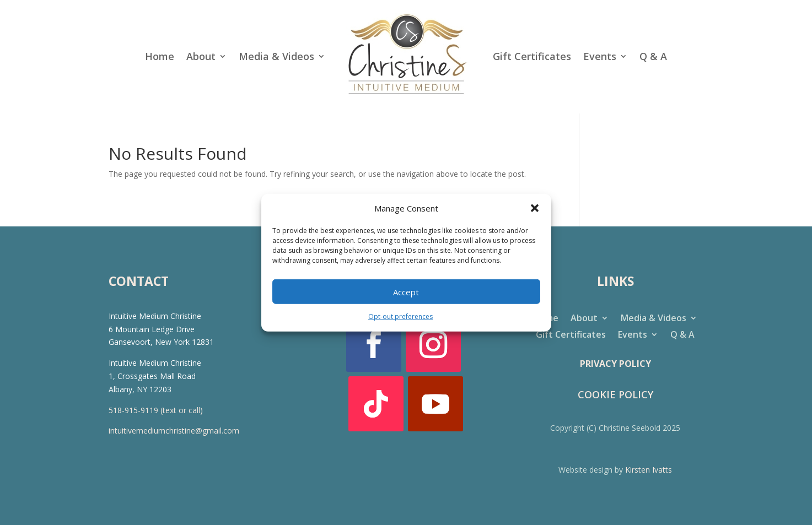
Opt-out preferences (400, 316)
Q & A (653, 56)
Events (600, 56)
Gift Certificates (532, 56)
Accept (406, 292)
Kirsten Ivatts (649, 470)
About (201, 56)
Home (160, 56)
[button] (535, 208)
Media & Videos (276, 56)
